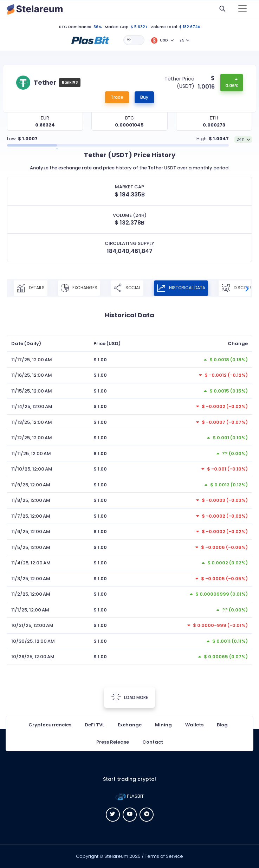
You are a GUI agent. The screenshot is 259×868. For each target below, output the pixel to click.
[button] (90, 40)
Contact (153, 742)
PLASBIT (129, 796)
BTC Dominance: (76, 27)
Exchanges (79, 288)
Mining (163, 725)
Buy (144, 97)
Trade (117, 97)
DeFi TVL (95, 725)
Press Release (113, 742)
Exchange (130, 725)
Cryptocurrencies (50, 725)
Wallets (194, 725)
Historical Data (181, 288)
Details (31, 288)
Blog (222, 725)
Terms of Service (164, 856)
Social (127, 288)
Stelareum (116, 856)
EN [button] (182, 40)
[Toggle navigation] (242, 9)
